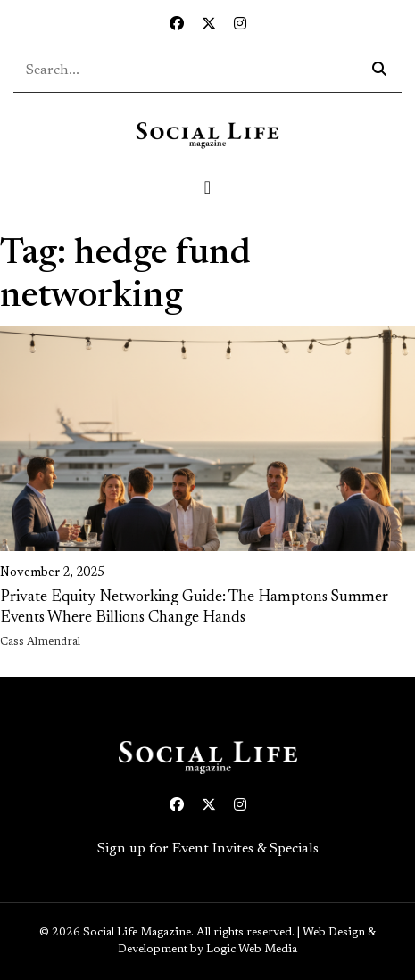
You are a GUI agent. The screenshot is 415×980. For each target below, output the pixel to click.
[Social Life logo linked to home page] (207, 135)
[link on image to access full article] (207, 439)
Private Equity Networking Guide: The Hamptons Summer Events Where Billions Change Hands (194, 608)
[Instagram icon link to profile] (240, 25)
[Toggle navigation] (208, 187)
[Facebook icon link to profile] (177, 25)
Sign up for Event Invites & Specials (208, 849)
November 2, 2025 (52, 573)
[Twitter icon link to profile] (209, 25)
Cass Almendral (40, 642)
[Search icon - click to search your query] (379, 70)
